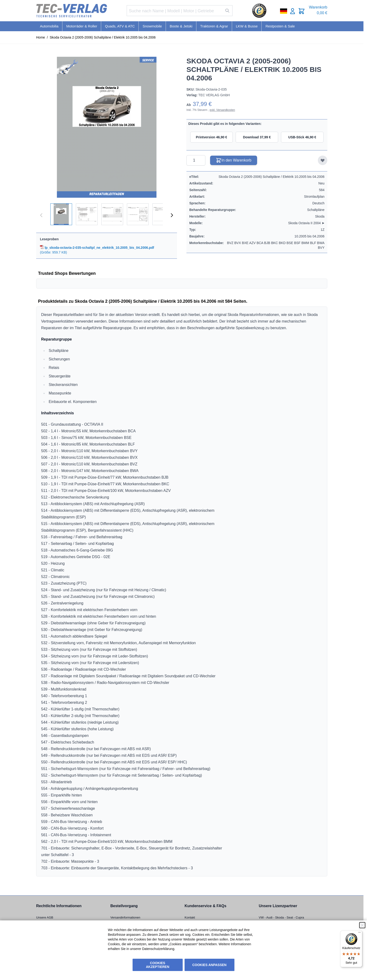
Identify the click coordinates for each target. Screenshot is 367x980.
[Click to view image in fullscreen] (107, 127)
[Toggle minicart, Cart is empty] (302, 11)
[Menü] (359, 933)
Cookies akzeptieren (158, 965)
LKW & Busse (247, 26)
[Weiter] (172, 215)
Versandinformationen (125, 917)
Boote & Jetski (181, 26)
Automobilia (49, 26)
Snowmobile (152, 26)
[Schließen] (362, 925)
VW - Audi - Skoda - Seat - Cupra (281, 917)
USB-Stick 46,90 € (302, 137)
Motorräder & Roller (82, 26)
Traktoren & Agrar (214, 26)
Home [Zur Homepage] (41, 37)
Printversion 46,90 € (212, 137)
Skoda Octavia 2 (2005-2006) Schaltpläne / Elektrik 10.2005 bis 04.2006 (103, 37)
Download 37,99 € (257, 137)
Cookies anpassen (209, 965)
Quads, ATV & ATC (120, 26)
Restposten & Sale (280, 26)
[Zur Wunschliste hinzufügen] (323, 160)
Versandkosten (226, 110)
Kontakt (190, 917)
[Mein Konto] (293, 11)
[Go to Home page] (72, 11)
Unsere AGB (45, 917)
